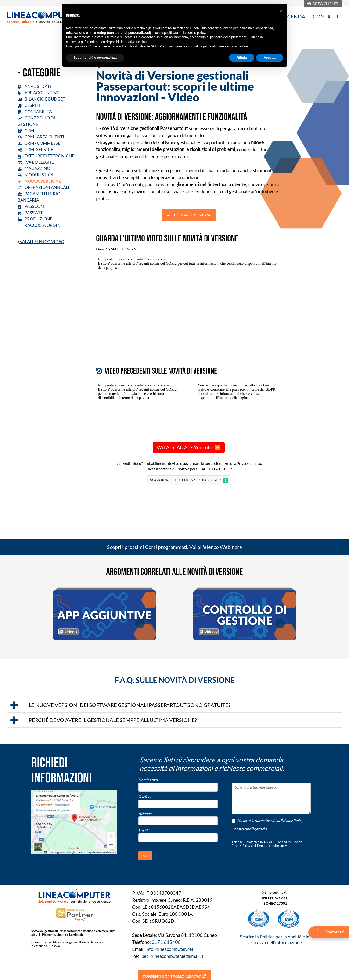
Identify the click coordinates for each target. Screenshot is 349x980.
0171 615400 (166, 942)
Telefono (146, 797)
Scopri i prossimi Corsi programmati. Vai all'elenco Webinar (175, 547)
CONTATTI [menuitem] (326, 16)
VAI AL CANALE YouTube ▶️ (189, 447)
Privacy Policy (241, 846)
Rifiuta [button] (242, 58)
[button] (174, 705)
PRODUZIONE (35, 219)
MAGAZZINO (34, 168)
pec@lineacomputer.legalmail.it (172, 956)
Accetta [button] (270, 58)
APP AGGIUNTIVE (38, 93)
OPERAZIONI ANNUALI (43, 187)
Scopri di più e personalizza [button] (95, 58)
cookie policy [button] (196, 33)
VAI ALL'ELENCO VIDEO (41, 241)
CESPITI (29, 105)
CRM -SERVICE (35, 149)
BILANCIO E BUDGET (41, 99)
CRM (26, 130)
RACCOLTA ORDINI (40, 225)
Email (144, 830)
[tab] (174, 705)
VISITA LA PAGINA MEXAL (189, 215)
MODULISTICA (36, 175)
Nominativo (149, 780)
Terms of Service (268, 846)
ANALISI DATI (34, 86)
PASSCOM (31, 206)
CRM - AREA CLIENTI (41, 137)
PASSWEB (31, 213)
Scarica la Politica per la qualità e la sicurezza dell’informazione (275, 939)
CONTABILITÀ (35, 112)
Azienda (146, 813)
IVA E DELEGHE (36, 162)
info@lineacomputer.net (169, 949)
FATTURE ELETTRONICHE (46, 156)
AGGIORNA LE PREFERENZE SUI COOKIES (189, 480)
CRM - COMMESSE (39, 143)
